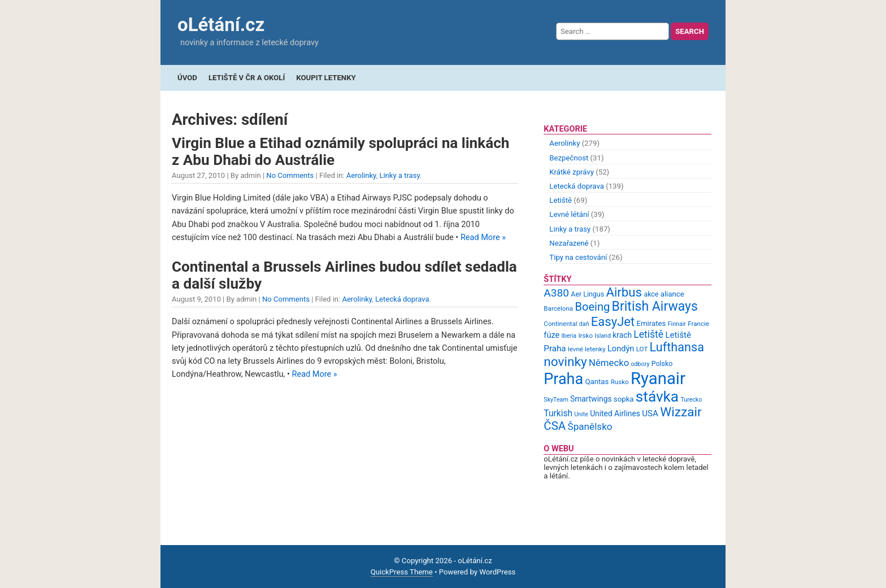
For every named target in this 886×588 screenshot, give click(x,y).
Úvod (187, 78)
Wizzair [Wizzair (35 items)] (681, 412)
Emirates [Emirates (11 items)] (652, 323)
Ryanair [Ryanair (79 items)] (658, 378)
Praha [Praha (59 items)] (563, 379)
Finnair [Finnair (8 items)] (677, 324)
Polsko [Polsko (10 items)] (662, 363)
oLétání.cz (221, 25)
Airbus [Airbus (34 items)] (624, 292)
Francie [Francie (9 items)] (698, 324)
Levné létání (569, 214)
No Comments (290, 175)
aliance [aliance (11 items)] (672, 294)
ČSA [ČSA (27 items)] (555, 426)
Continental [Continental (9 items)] (560, 324)
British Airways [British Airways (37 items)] (655, 306)
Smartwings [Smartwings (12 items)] (591, 399)
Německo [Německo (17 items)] (609, 363)
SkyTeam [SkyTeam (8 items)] (556, 400)
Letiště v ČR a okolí (247, 78)
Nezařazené (569, 243)
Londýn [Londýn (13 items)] (621, 349)
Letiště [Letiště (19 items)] (648, 334)
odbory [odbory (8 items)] (640, 364)
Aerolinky (361, 175)
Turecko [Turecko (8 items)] (691, 400)
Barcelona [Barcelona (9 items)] (558, 308)
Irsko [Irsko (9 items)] (585, 336)
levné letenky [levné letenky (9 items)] (587, 349)
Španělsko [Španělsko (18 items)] (590, 426)
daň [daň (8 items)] (584, 324)
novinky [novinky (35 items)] (565, 362)
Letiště (561, 200)
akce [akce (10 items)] (651, 294)
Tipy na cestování (578, 257)
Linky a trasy (399, 175)
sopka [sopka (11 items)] (624, 399)
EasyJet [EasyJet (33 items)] (613, 322)
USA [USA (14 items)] (650, 413)
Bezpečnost (569, 158)
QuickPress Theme (402, 572)
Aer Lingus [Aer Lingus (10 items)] (587, 294)
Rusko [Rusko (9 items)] (620, 382)
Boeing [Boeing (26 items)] (592, 307)
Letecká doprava (402, 299)
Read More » (483, 238)
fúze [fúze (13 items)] (551, 335)
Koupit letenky (326, 78)
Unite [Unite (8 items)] (581, 414)
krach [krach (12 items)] (622, 335)
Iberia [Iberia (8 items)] (569, 336)
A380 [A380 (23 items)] (556, 293)
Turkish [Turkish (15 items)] (558, 413)
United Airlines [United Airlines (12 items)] (615, 413)
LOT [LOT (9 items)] (642, 349)
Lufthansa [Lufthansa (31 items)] (677, 347)
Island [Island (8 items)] (603, 336)
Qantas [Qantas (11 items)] (597, 382)
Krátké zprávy (572, 172)
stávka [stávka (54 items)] (657, 397)
